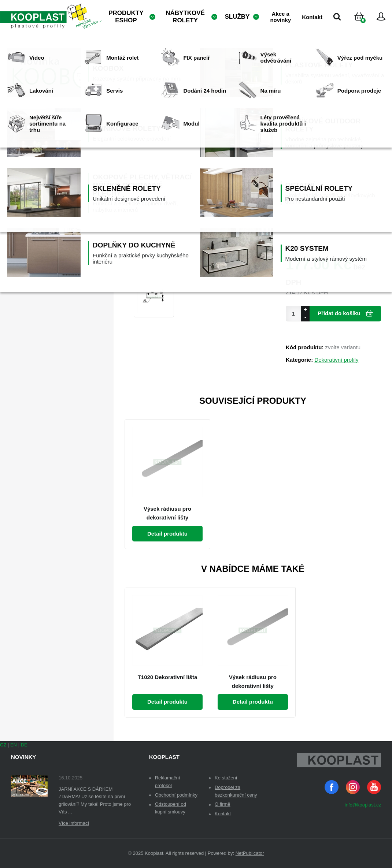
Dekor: (295, 142)
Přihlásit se (381, 16)
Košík (365, 25)
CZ (3, 745)
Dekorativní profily (336, 360)
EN (14, 745)
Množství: (298, 175)
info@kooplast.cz (363, 805)
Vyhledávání (337, 16)
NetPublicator (250, 853)
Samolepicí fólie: (308, 208)
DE (24, 745)
